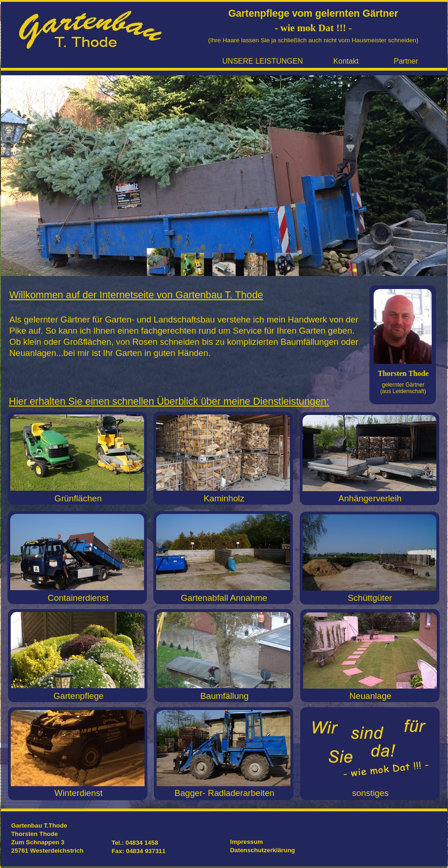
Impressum (247, 842)
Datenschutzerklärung (263, 850)
